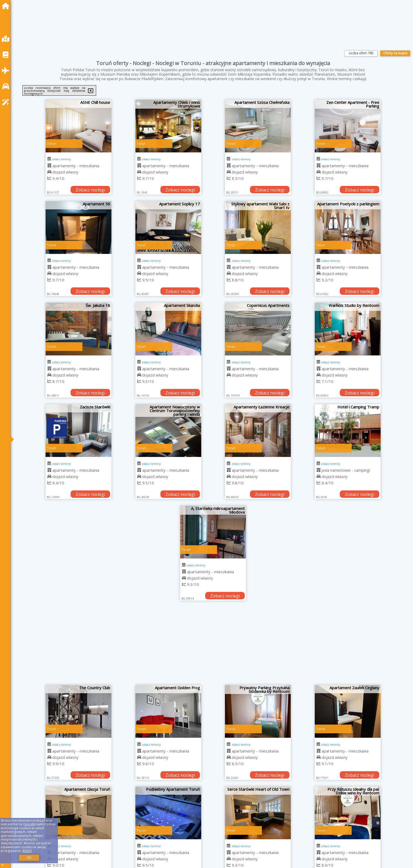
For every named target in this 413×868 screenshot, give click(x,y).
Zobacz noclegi (90, 190)
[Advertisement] (213, 645)
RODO (27, 851)
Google (29, 824)
